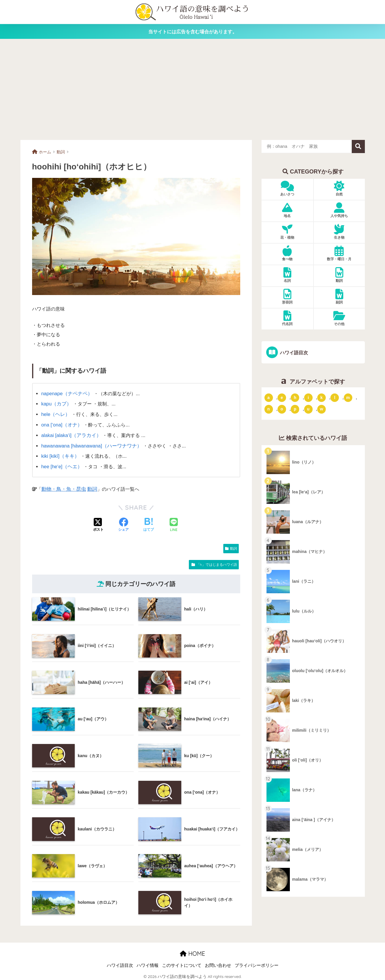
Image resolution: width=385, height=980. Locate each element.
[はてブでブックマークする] (149, 523)
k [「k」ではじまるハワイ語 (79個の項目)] (322, 397)
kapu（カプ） (56, 403)
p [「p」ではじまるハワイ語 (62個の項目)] (295, 409)
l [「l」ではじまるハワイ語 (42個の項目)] (335, 397)
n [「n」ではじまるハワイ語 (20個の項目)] (269, 409)
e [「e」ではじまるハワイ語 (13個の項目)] (282, 397)
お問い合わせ (218, 963)
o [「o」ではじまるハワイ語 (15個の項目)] (282, 409)
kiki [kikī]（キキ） (60, 454)
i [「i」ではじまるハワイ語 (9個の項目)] (308, 397)
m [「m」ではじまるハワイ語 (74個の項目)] (348, 397)
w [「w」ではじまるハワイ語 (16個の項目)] (322, 409)
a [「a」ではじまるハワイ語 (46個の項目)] (269, 397)
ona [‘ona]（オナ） (61, 424)
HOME (192, 951)
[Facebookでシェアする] (123, 523)
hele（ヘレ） (55, 414)
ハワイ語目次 (293, 353)
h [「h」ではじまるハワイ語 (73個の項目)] (295, 397)
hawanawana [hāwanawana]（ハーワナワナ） (90, 444)
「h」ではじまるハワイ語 (217, 562)
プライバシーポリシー (257, 963)
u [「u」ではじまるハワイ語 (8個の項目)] (308, 409)
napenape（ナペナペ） (66, 393)
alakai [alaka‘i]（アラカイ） (70, 434)
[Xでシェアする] (98, 523)
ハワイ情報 (148, 963)
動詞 (89, 486)
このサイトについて (182, 963)
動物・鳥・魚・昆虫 (62, 486)
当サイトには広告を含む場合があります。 (193, 32)
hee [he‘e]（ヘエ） (61, 464)
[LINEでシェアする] (174, 523)
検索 (358, 146)
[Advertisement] (193, 89)
